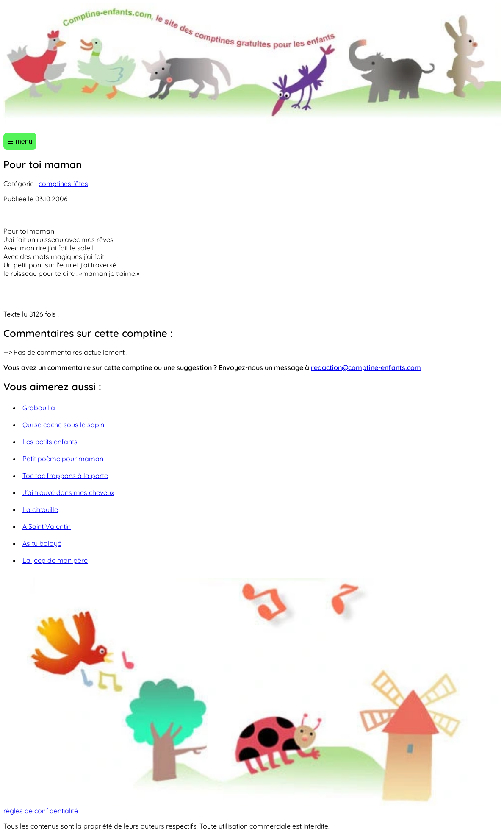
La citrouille (40, 509)
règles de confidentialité (41, 811)
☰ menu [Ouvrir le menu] (20, 141)
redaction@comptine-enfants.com (366, 367)
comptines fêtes (63, 184)
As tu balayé (42, 543)
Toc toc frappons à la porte (65, 476)
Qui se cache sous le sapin (63, 425)
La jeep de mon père (55, 560)
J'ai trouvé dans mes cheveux (68, 492)
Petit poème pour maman (63, 459)
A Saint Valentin (47, 526)
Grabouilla (39, 408)
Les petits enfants (50, 442)
